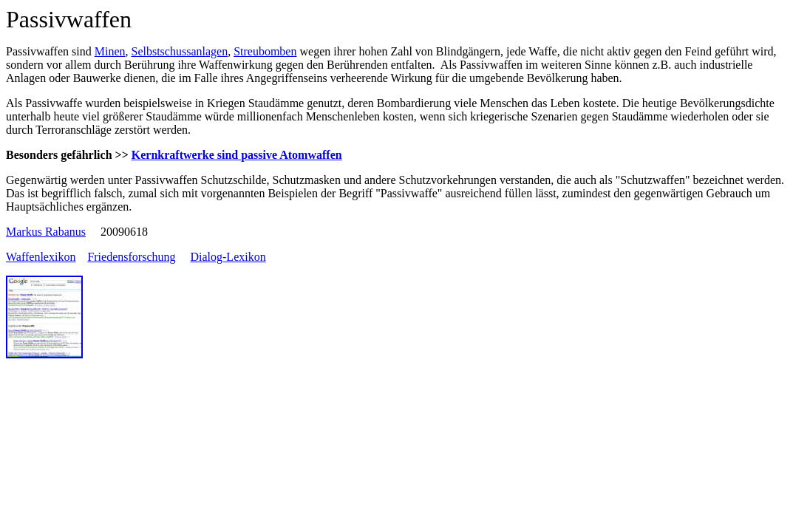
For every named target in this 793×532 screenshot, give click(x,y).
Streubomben (265, 51)
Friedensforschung (131, 257)
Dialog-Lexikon (228, 257)
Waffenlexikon (41, 257)
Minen (110, 51)
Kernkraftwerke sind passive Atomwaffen (237, 155)
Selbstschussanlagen (179, 51)
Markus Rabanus (46, 232)
